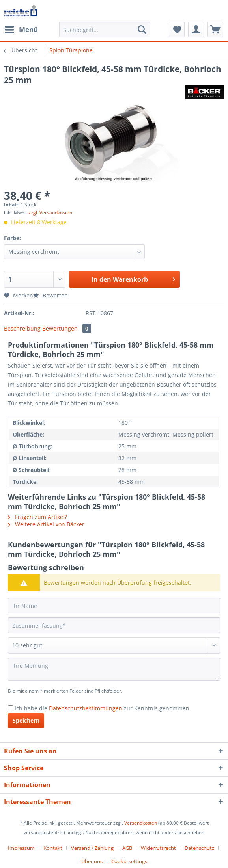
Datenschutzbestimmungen (86, 708)
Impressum (21, 848)
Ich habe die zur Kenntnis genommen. (103, 708)
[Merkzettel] (177, 30)
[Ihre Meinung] (114, 669)
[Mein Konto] (196, 30)
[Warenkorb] (215, 30)
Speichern (26, 720)
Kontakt (53, 848)
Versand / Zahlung (92, 848)
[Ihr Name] (114, 606)
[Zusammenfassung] (114, 625)
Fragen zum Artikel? (37, 517)
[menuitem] (21, 30)
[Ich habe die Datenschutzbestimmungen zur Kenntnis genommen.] (10, 708)
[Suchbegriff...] (105, 30)
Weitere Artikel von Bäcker (46, 524)
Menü (21, 29)
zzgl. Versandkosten (50, 213)
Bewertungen (67, 328)
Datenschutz (199, 848)
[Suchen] (142, 30)
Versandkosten (141, 823)
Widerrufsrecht (158, 848)
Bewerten (50, 295)
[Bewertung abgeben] (114, 645)
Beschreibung (22, 328)
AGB (127, 848)
